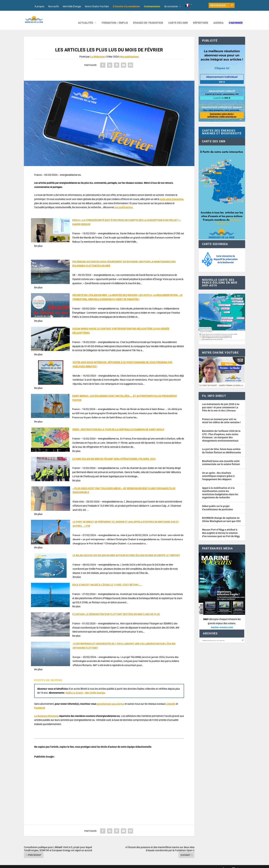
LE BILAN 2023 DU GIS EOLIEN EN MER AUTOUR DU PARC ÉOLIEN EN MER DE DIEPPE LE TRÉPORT (126, 550)
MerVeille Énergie (72, 6)
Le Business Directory (46, 711)
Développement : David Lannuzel (70, 864)
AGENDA (218, 18)
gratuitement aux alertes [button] (111, 699)
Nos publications (129, 51)
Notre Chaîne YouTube (97, 6)
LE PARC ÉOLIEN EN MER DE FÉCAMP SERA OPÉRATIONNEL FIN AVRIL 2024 (114, 454)
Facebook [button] (40, 703)
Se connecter (171, 6)
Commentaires (152, 6)
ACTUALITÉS (86, 18)
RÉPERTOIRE (201, 18)
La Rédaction (98, 51)
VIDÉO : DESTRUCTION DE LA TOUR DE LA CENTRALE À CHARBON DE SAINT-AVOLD (118, 424)
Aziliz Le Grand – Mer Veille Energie (86, 688)
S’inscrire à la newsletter (126, 6)
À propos (39, 6)
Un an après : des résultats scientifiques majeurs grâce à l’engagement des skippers (218, 471)
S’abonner (236, 18)
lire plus (38, 241)
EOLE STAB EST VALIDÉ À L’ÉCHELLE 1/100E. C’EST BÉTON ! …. (107, 580)
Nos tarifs (54, 6)
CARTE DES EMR (178, 18)
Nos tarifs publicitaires (98, 864)
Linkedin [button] (171, 699)
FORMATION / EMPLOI (115, 18)
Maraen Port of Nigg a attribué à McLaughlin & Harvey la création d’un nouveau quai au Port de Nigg (221, 528)
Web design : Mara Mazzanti (38, 864)
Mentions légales (120, 864)
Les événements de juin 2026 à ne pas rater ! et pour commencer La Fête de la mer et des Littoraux (221, 402)
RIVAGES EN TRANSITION (148, 18)
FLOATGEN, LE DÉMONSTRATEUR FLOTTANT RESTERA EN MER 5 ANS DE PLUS (116, 609)
